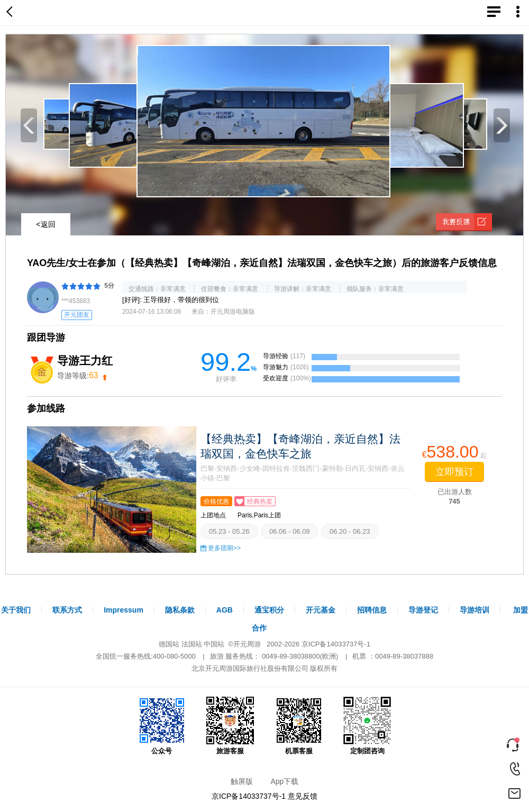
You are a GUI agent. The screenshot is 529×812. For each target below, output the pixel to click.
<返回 (45, 224)
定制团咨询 (367, 726)
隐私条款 (180, 610)
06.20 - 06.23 (350, 531)
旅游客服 (230, 726)
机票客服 (299, 726)
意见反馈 (303, 796)
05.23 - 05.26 (229, 531)
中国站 (214, 644)
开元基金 (321, 610)
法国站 (192, 644)
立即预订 (454, 472)
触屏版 (242, 781)
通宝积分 (269, 610)
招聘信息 (372, 610)
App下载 (284, 781)
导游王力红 (85, 361)
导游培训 (475, 610)
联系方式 (67, 610)
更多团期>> (224, 548)
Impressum (124, 610)
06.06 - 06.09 (290, 531)
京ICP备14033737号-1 (336, 644)
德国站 (169, 644)
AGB (225, 610)
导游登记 (423, 610)
